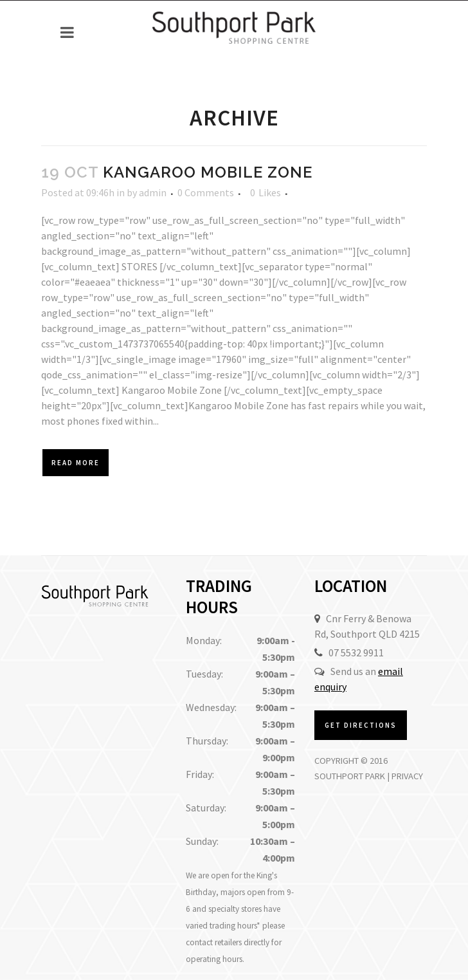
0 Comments (206, 192)
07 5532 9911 (356, 652)
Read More (76, 463)
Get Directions (361, 725)
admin (153, 192)
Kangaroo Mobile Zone (208, 172)
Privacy (407, 776)
